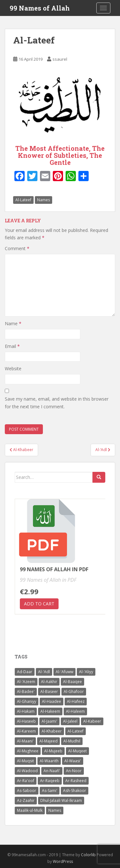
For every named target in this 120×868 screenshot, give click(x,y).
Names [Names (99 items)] (55, 810)
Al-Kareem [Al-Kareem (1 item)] (26, 731)
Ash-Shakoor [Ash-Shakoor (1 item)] (75, 791)
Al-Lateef (23, 200)
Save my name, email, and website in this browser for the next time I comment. (57, 403)
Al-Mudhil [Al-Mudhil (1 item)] (72, 741)
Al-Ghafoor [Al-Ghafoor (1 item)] (74, 691)
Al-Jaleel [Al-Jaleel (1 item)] (70, 721)
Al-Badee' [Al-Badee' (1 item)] (26, 691)
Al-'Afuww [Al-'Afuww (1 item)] (64, 672)
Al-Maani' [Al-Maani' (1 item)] (25, 741)
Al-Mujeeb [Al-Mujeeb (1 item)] (53, 751)
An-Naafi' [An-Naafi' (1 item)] (52, 771)
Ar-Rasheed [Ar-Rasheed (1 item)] (76, 781)
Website (13, 369)
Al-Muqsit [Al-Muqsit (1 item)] (25, 761)
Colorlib (88, 855)
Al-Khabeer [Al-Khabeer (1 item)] (52, 731)
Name (13, 323)
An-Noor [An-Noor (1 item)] (74, 771)
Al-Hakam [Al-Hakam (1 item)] (26, 711)
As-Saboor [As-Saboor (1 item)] (27, 791)
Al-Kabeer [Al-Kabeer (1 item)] (92, 721)
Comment (17, 248)
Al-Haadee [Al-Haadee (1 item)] (52, 701)
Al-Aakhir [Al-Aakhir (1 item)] (49, 682)
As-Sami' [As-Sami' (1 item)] (50, 791)
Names (44, 200)
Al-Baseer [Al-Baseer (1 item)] (49, 691)
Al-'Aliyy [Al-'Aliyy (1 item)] (86, 672)
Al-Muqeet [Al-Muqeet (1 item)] (77, 751)
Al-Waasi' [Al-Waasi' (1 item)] (73, 761)
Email (12, 346)
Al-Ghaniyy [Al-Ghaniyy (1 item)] (27, 701)
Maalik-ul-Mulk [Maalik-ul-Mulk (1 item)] (30, 810)
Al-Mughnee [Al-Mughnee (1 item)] (28, 751)
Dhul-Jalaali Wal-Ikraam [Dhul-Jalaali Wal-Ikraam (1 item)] (61, 800)
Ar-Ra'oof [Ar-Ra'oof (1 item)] (26, 781)
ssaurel (60, 59)
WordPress (63, 861)
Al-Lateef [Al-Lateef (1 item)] (76, 731)
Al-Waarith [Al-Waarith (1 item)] (49, 761)
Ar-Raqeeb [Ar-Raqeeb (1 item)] (50, 781)
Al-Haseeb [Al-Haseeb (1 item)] (26, 721)
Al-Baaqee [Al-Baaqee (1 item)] (72, 682)
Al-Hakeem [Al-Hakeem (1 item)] (50, 711)
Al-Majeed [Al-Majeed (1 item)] (48, 741)
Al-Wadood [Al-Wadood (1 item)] (27, 771)
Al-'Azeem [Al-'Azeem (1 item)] (26, 682)
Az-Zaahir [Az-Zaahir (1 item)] (26, 800)
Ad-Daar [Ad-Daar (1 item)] (25, 672)
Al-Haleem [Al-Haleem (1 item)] (75, 711)
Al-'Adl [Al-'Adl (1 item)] (44, 672)
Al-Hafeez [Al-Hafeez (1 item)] (76, 701)
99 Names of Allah (40, 8)
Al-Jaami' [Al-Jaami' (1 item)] (49, 721)
